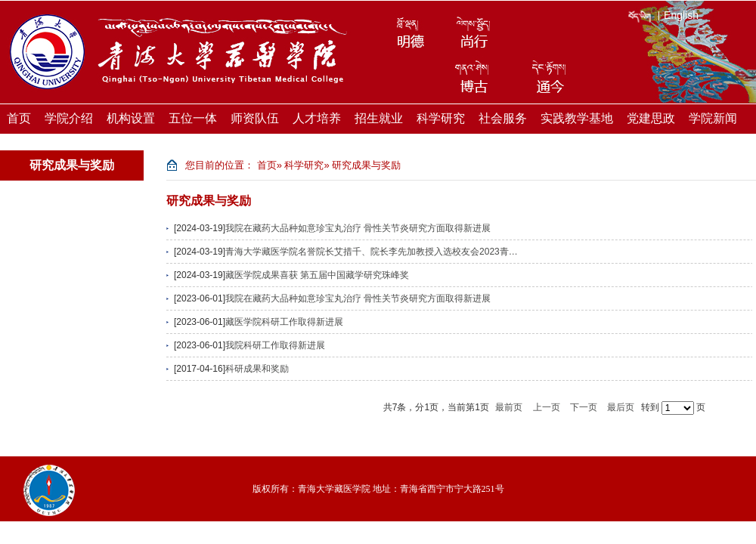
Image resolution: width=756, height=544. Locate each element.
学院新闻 (713, 118)
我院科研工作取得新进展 (275, 345)
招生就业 (379, 118)
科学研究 (441, 118)
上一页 (547, 407)
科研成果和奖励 (257, 369)
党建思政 (651, 118)
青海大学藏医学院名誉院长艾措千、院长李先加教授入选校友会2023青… (372, 252)
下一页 (584, 407)
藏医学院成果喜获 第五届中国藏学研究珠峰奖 (317, 275)
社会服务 (503, 118)
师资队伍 (255, 118)
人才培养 (317, 118)
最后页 (621, 407)
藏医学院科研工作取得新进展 (284, 322)
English (681, 15)
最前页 (509, 407)
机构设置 (131, 118)
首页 (19, 118)
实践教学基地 (577, 118)
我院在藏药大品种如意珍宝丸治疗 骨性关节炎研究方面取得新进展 (358, 228)
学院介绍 (69, 118)
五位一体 (193, 118)
